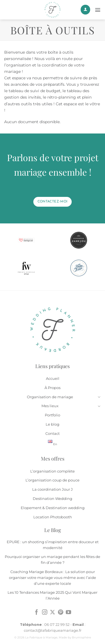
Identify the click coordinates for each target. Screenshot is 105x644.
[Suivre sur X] (53, 613)
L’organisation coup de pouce (53, 480)
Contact (53, 433)
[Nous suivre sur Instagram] (45, 613)
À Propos (53, 388)
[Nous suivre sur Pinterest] (61, 613)
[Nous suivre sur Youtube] (68, 613)
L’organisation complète (53, 471)
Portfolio (53, 415)
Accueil (53, 378)
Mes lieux (50, 406)
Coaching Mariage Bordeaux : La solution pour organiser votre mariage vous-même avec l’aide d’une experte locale (53, 578)
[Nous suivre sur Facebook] (37, 613)
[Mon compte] (85, 10)
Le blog (53, 424)
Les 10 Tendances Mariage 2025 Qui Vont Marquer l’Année (53, 595)
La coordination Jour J (53, 489)
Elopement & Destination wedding (53, 508)
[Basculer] (99, 397)
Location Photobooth (53, 517)
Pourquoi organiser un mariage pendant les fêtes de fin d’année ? (53, 560)
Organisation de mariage (50, 397)
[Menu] (98, 10)
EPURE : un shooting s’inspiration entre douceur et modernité (53, 545)
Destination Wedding (53, 498)
